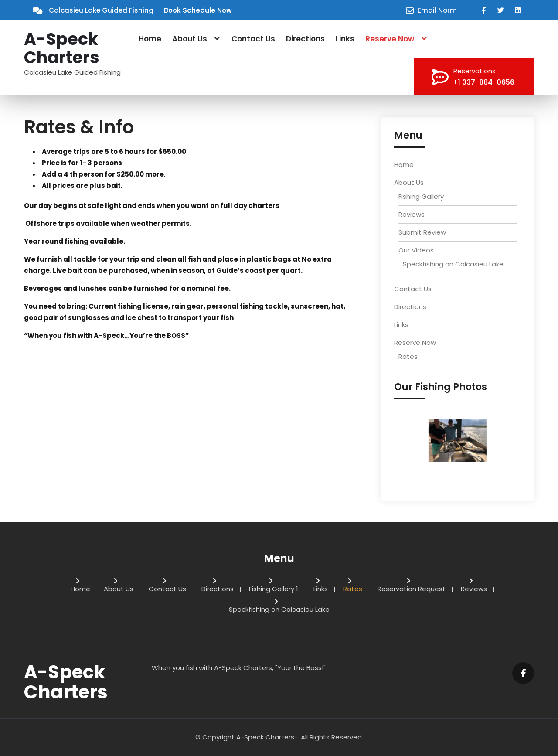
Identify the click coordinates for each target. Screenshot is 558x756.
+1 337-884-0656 (484, 82)
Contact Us (253, 39)
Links (345, 39)
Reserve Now (390, 39)
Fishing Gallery (421, 196)
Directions (305, 39)
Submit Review (422, 232)
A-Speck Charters (62, 48)
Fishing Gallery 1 (274, 589)
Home (150, 39)
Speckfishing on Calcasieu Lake (453, 264)
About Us (190, 39)
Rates (408, 356)
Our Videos (416, 250)
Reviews (412, 214)
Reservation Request (412, 589)
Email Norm (437, 10)
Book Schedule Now (198, 10)
